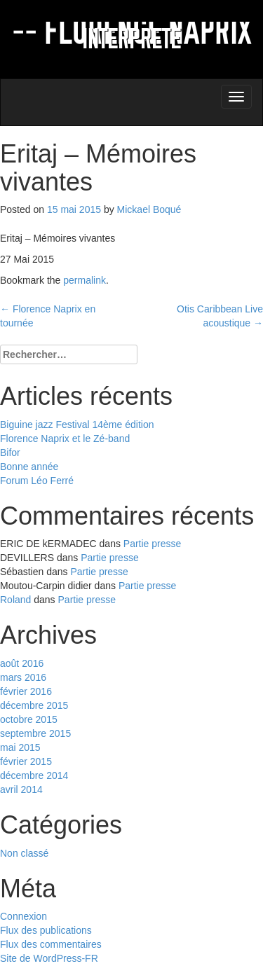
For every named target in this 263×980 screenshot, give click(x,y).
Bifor (10, 453)
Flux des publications (46, 930)
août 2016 (22, 663)
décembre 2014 (34, 775)
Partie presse (152, 544)
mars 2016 (23, 677)
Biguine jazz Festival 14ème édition (77, 425)
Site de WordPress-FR (49, 958)
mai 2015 (20, 747)
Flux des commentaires (51, 944)
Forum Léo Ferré (37, 481)
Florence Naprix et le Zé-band (65, 439)
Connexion (23, 916)
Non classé (24, 853)
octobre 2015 (29, 719)
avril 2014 (21, 789)
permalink (85, 280)
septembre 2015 (35, 733)
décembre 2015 (34, 705)
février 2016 (26, 691)
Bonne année (29, 467)
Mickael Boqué (149, 209)
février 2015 (26, 761)
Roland (15, 600)
